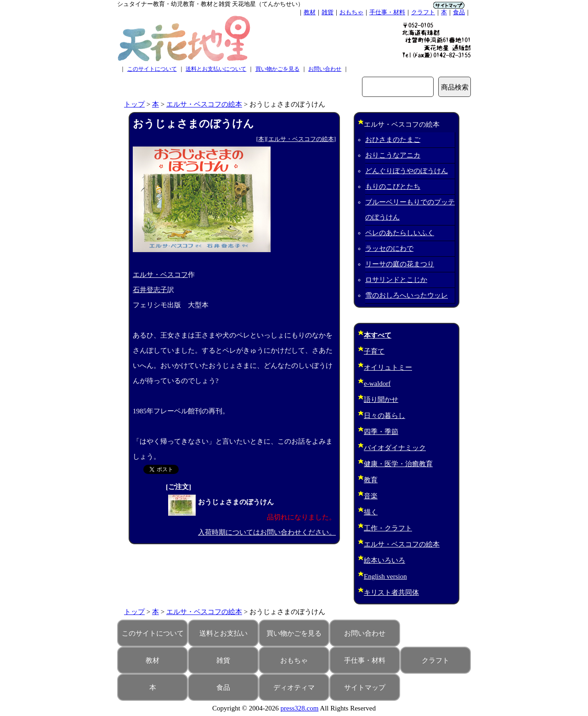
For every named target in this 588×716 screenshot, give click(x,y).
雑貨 (328, 12)
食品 (459, 12)
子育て (374, 351)
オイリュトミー (388, 367)
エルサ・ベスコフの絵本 (204, 104)
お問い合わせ (325, 69)
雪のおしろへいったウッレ (407, 295)
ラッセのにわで (389, 248)
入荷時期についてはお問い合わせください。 (267, 532)
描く (371, 512)
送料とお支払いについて (216, 69)
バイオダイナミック (395, 448)
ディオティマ (294, 688)
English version (385, 576)
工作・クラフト (388, 528)
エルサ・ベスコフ (160, 275)
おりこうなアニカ (393, 155)
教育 (371, 480)
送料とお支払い (223, 633)
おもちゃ (351, 12)
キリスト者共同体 (391, 592)
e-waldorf (377, 383)
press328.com (300, 708)
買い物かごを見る (277, 69)
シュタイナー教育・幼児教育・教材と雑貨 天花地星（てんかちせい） (210, 4)
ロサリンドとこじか (396, 280)
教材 (310, 12)
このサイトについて (152, 69)
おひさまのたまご (393, 140)
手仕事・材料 (387, 12)
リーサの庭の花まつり (400, 264)
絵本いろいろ (384, 560)
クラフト (423, 12)
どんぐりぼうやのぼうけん (407, 171)
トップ (134, 104)
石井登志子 (150, 290)
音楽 (371, 496)
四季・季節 (381, 432)
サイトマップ (365, 688)
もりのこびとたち (393, 186)
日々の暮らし (384, 416)
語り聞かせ (381, 400)
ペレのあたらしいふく (400, 233)
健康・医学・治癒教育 (398, 464)
